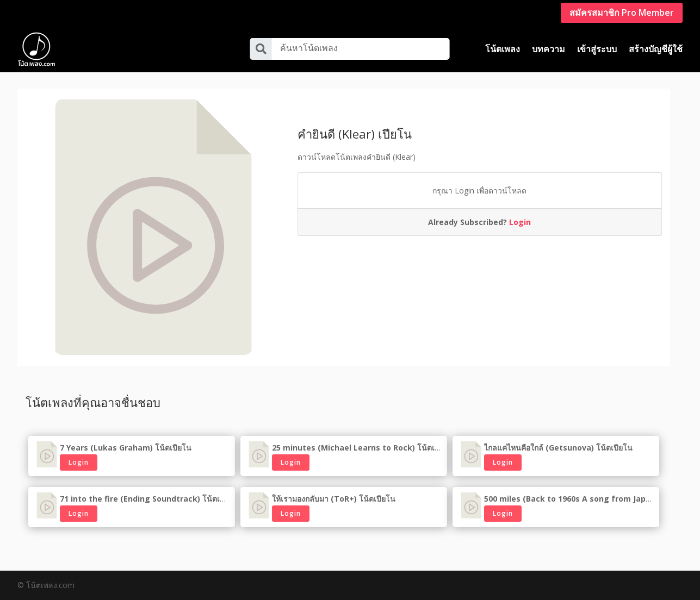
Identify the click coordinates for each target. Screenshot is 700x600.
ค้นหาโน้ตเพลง (309, 48)
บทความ (549, 49)
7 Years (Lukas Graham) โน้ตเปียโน (126, 448)
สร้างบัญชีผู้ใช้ (656, 49)
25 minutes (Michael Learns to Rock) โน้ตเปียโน (363, 448)
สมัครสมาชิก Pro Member (622, 12)
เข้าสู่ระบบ (597, 49)
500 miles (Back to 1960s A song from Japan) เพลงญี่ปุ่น (589, 499)
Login (520, 222)
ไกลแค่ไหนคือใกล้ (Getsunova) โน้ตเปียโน (558, 448)
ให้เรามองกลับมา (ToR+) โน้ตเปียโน (334, 499)
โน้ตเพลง (503, 49)
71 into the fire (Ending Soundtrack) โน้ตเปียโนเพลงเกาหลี (168, 499)
